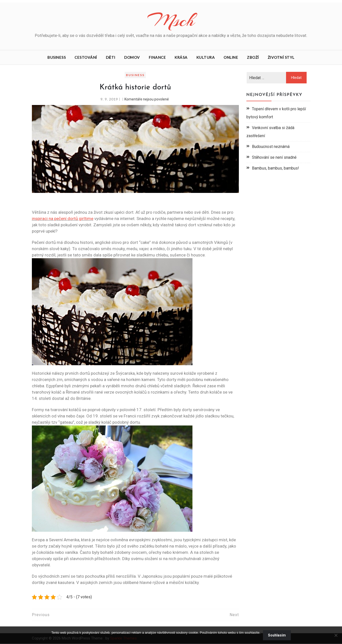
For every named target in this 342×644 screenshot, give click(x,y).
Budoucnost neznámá (271, 147)
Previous (41, 615)
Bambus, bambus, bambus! (276, 169)
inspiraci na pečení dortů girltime (63, 219)
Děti (111, 58)
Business (57, 58)
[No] (336, 635)
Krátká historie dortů (135, 88)
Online (231, 58)
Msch (171, 21)
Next (234, 615)
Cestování (86, 58)
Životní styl (281, 58)
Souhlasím (277, 635)
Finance (157, 58)
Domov (132, 58)
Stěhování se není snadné (274, 158)
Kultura (206, 58)
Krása (181, 58)
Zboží (253, 58)
